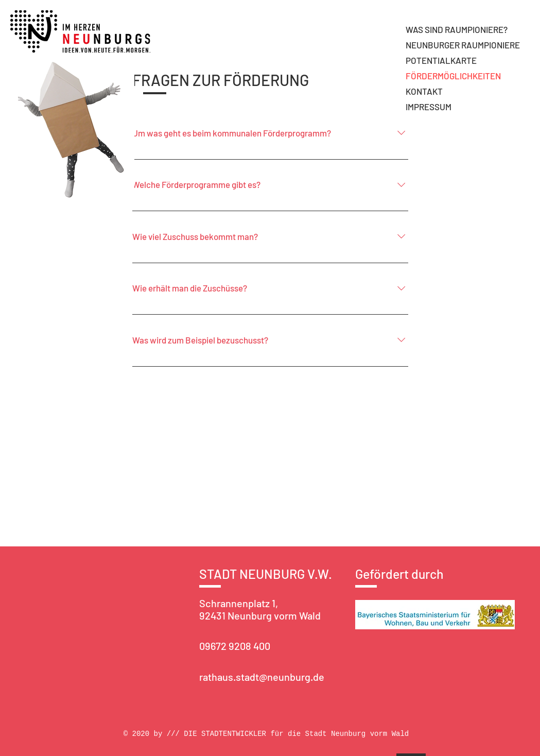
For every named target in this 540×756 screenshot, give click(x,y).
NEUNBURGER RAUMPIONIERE (463, 45)
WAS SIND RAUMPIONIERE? (457, 29)
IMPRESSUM (429, 107)
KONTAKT (424, 91)
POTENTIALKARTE (441, 60)
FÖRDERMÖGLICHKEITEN (453, 76)
